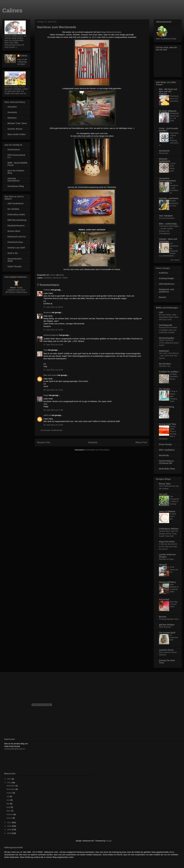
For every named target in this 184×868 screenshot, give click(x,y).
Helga (46, 395)
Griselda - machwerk (169, 198)
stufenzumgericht (51, 335)
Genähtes (48, 278)
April (9, 807)
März (9, 811)
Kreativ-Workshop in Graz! (174, 203)
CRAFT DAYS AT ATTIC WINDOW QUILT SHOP (169, 343)
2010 (9, 826)
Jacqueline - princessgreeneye (167, 180)
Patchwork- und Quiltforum (166, 291)
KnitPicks (163, 273)
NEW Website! (165, 627)
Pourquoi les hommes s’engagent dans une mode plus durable (168, 330)
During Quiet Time (168, 424)
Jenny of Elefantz (167, 511)
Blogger (109, 841)
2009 (9, 830)
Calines (12, 10)
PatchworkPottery (167, 582)
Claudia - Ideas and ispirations (168, 240)
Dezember (11, 786)
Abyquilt (163, 565)
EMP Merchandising (17, 220)
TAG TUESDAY (166, 216)
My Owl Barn (165, 364)
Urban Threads (15, 266)
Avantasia (12, 112)
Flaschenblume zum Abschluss (174, 99)
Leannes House (166, 650)
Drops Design (165, 444)
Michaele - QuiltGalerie (165, 160)
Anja (45, 350)
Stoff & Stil (13, 253)
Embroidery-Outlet (16, 215)
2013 (9, 779)
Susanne (47, 312)
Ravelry (163, 297)
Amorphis (12, 107)
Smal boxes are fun (174, 570)
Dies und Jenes (50, 375)
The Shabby (165, 389)
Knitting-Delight (166, 278)
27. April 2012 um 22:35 (53, 370)
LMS (161, 312)
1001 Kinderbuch (15, 203)
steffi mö (47, 415)
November (11, 789)
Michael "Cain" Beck (17, 123)
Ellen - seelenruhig (168, 224)
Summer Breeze (15, 129)
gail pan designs (167, 625)
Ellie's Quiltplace (167, 450)
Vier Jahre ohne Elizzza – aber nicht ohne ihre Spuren (169, 356)
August (10, 793)
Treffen (65, 278)
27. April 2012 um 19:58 (53, 330)
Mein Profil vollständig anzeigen (22, 62)
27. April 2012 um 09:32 (53, 307)
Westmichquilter (167, 338)
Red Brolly (164, 455)
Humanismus (14, 150)
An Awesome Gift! (174, 637)
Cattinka (47, 290)
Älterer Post (141, 442)
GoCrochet (164, 599)
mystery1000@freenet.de (15, 749)
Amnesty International (13, 180)
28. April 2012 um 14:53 (53, 390)
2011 (9, 822)
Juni (8, 800)
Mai (8, 804)
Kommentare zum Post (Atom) (97, 450)
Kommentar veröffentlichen (52, 430)
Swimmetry (164, 153)
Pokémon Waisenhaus (17, 292)
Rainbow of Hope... (167, 559)
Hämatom (12, 118)
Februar (10, 814)
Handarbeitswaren (16, 226)
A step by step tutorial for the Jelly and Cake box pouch (168, 546)
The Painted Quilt (167, 633)
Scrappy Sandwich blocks (174, 377)
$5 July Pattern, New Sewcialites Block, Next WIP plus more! (169, 317)
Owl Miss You (165, 366)
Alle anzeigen (175, 260)
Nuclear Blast (14, 231)
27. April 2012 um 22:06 (53, 345)
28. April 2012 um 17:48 (53, 410)
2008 (9, 833)
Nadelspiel (164, 351)
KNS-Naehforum (167, 284)
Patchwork (57, 278)
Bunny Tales (165, 484)
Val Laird (163, 494)
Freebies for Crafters (169, 372)
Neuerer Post (44, 442)
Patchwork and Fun (17, 237)
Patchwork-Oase (15, 242)
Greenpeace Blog (16, 186)
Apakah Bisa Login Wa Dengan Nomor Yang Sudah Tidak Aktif (168, 534)
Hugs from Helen (167, 542)
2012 (9, 783)
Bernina (163, 617)
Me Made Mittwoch (168, 111)
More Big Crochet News (174, 604)
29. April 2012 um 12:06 (53, 425)
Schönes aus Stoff (16, 248)
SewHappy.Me (166, 325)
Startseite (93, 442)
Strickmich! (164, 151)
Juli (8, 796)
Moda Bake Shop (167, 469)
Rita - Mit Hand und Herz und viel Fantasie (168, 91)
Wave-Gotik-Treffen (17, 134)
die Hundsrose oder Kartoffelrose (174, 188)
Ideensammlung (167, 407)
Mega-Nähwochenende (111, 32)
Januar (10, 818)
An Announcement (167, 218)
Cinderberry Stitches (169, 529)
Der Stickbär (13, 209)
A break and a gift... (173, 516)
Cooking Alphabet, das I (169, 619)
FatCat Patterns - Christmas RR (167, 462)
